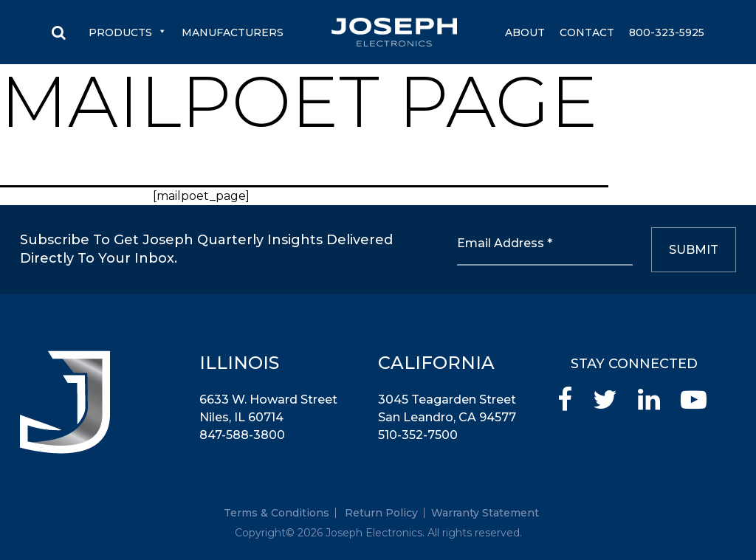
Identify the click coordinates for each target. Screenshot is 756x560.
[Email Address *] (545, 249)
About (525, 32)
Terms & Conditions (276, 513)
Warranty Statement (485, 513)
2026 (310, 533)
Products (128, 32)
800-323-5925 (667, 32)
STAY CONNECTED (634, 364)
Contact (587, 32)
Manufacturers (233, 32)
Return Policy (381, 513)
